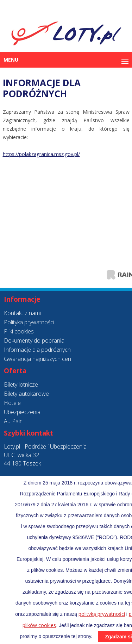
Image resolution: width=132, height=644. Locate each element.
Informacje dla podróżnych (37, 350)
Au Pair (13, 421)
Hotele (12, 403)
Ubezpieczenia (22, 412)
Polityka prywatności (29, 322)
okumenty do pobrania (36, 340)
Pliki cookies (19, 331)
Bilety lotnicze (21, 384)
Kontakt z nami (22, 313)
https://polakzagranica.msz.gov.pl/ (41, 154)
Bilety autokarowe (26, 394)
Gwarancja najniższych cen (37, 359)
